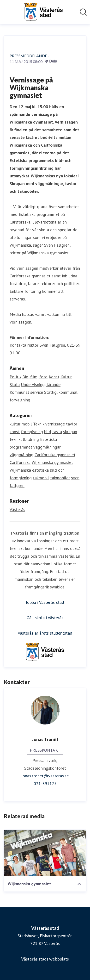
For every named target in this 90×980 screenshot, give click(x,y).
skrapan (70, 432)
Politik (15, 377)
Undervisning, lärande (41, 384)
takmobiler (60, 478)
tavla (57, 432)
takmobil (41, 478)
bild (48, 432)
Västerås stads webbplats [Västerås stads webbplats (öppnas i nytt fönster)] (45, 959)
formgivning (32, 432)
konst (15, 432)
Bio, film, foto (35, 377)
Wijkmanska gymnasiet (52, 462)
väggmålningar (47, 447)
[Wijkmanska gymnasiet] (45, 853)
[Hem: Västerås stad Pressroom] (43, 12)
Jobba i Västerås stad (45, 602)
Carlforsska (20, 462)
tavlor (72, 424)
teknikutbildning (24, 439)
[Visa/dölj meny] (8, 12)
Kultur (66, 377)
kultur (15, 424)
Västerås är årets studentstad (45, 633)
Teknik (39, 424)
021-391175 (45, 783)
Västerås (17, 509)
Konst (54, 377)
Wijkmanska (20, 470)
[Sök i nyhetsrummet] (83, 12)
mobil (27, 424)
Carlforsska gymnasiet (55, 455)
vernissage (55, 424)
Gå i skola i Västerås (45, 618)
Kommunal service (26, 392)
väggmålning (21, 455)
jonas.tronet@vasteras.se (45, 776)
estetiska (40, 470)
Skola (15, 384)
